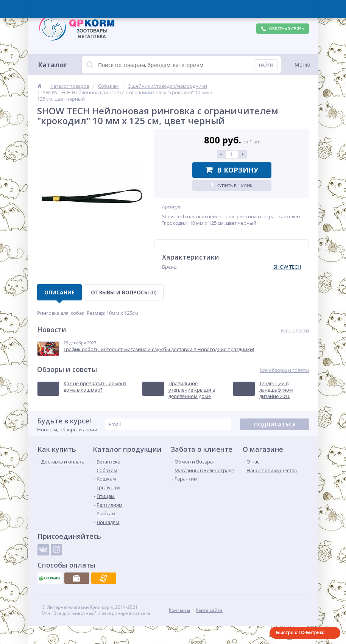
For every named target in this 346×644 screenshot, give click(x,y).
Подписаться (275, 424)
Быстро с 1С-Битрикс (300, 633)
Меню (302, 65)
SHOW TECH (287, 267)
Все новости (295, 331)
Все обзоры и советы (284, 370)
